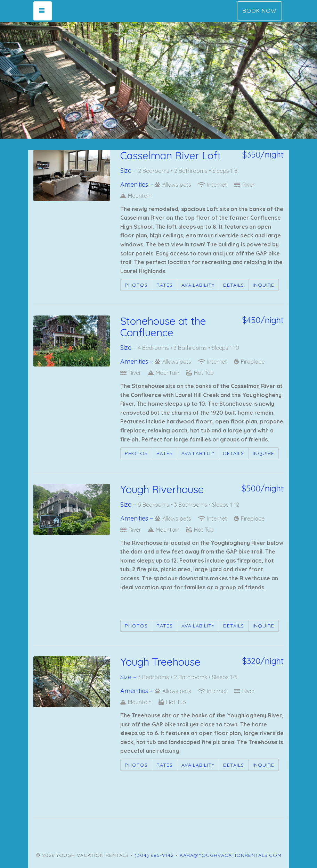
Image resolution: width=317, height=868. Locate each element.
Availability (198, 285)
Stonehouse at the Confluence (163, 327)
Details (234, 285)
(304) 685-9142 (154, 855)
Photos (136, 285)
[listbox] (158, 69)
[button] (8, 69)
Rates (165, 285)
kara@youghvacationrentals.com (231, 855)
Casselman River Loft (171, 155)
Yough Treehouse (160, 662)
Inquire (263, 285)
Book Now (259, 11)
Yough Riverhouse (162, 489)
